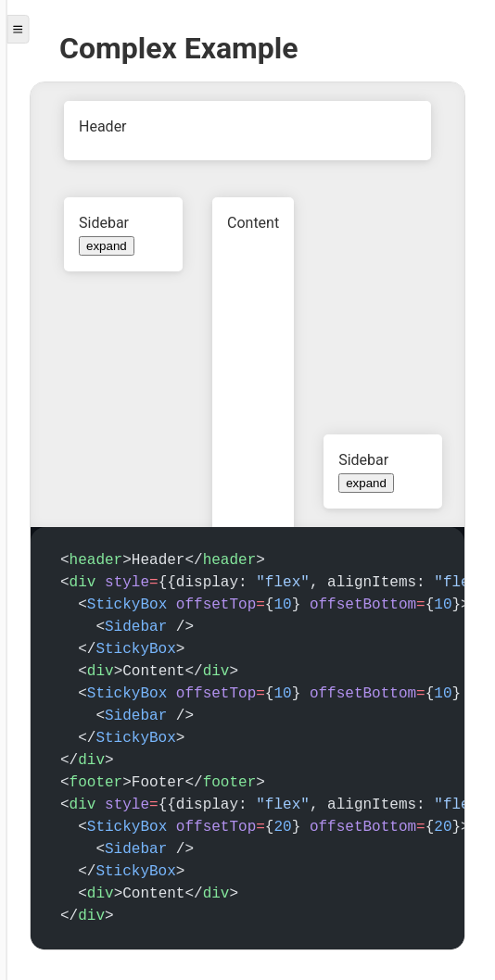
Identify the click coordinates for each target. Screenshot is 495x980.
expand (107, 246)
